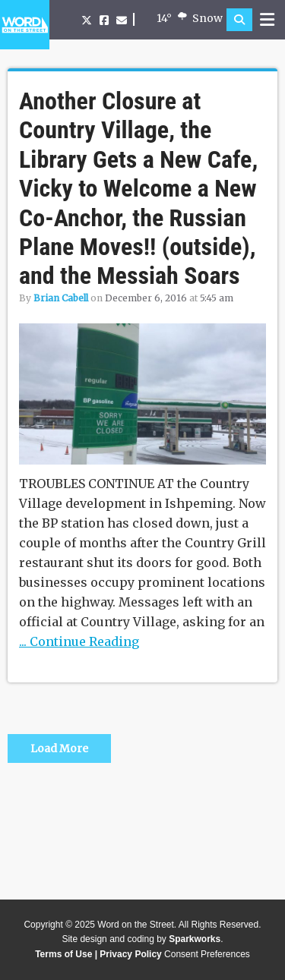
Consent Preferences (207, 954)
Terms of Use (63, 954)
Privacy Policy (130, 954)
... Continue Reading (79, 641)
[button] (239, 20)
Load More (59, 748)
